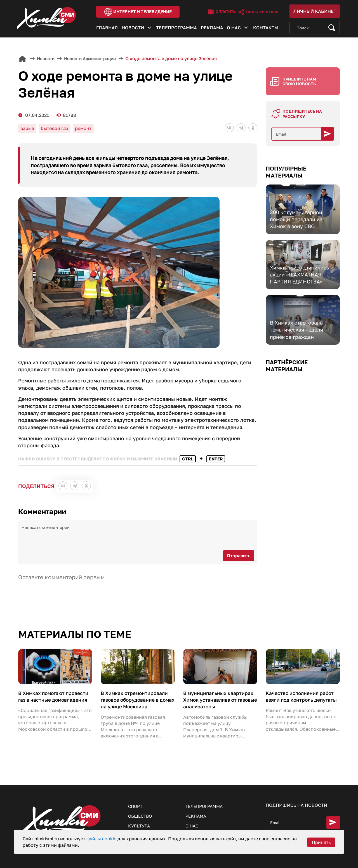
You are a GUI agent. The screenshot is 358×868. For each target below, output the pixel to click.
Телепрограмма (176, 29)
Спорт (136, 799)
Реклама (212, 29)
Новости (133, 29)
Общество (141, 809)
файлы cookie (102, 839)
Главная (107, 29)
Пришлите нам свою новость (299, 75)
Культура (140, 819)
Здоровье (140, 829)
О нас (234, 29)
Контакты (266, 29)
